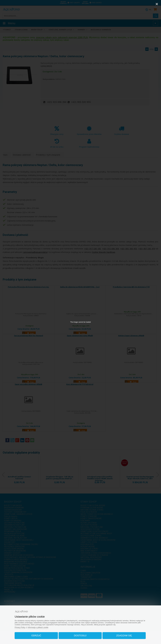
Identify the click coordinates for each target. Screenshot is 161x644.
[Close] (157, 4)
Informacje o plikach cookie (40, 627)
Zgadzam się (123, 635)
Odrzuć (37, 635)
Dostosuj (80, 635)
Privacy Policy (22, 627)
